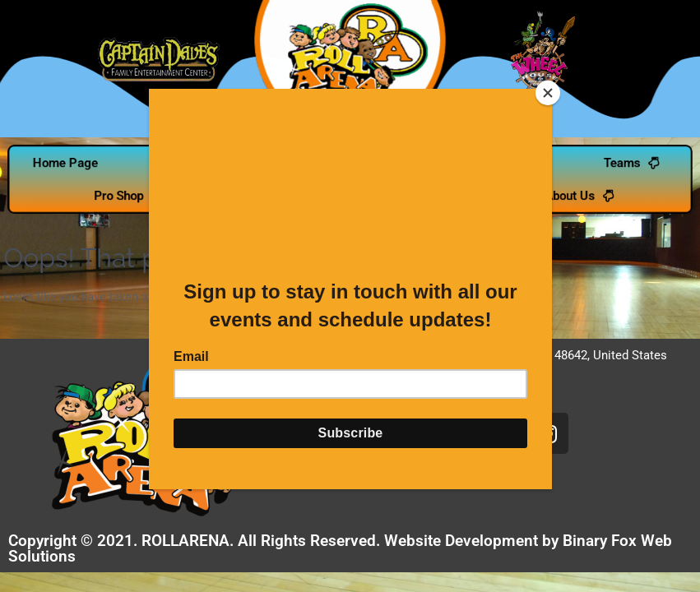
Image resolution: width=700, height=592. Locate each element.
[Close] (548, 93)
